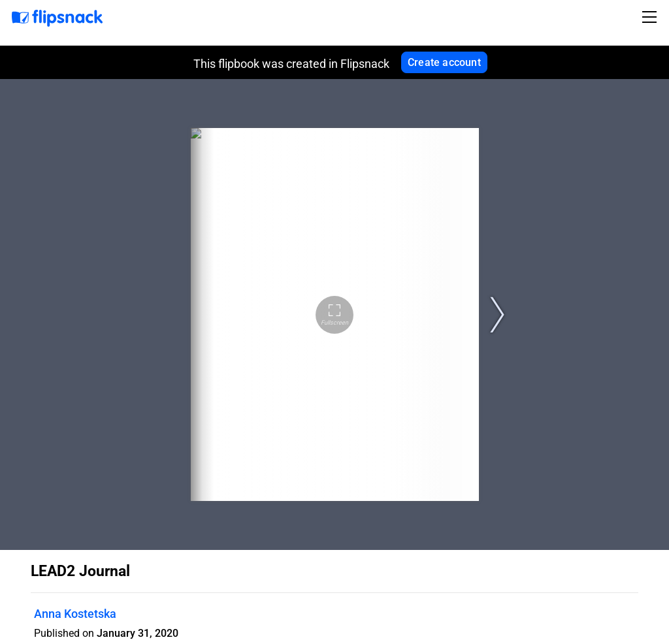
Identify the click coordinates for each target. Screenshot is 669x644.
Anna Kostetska (75, 614)
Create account (444, 62)
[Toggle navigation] (651, 17)
